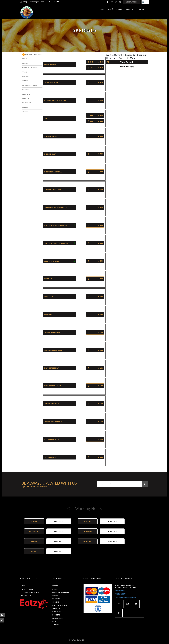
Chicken (25, 81)
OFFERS (119, 10)
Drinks (25, 107)
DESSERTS (56, 615)
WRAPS (55, 596)
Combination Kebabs (30, 68)
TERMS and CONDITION (30, 592)
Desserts (26, 98)
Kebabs (25, 63)
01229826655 (54, 2)
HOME (23, 586)
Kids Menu (26, 94)
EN (144, 2)
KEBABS (55, 589)
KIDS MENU (57, 612)
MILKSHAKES (57, 618)
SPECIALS (56, 608)
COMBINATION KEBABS (61, 592)
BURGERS (56, 599)
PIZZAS (55, 586)
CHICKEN (56, 602)
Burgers (25, 76)
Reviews (129, 10)
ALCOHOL (56, 625)
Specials (25, 90)
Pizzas (25, 59)
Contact (140, 10)
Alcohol (25, 112)
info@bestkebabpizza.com (34, 2)
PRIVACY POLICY (27, 589)
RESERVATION (26, 596)
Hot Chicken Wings (29, 85)
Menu (110, 10)
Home (102, 10)
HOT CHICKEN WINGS (61, 605)
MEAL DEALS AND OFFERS (32, 55)
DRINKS (55, 621)
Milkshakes (27, 103)
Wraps (25, 72)
